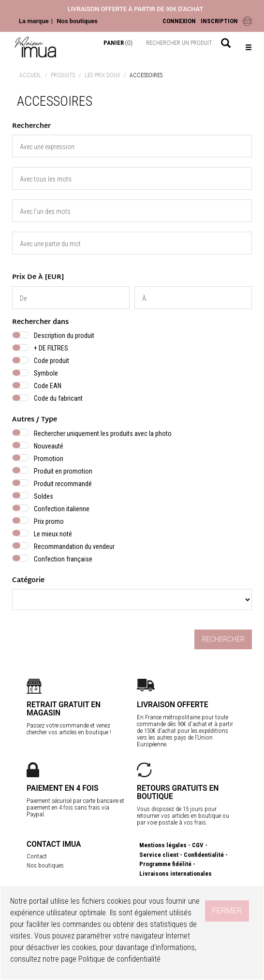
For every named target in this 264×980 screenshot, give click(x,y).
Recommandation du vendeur (74, 546)
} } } (132, 600)
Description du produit (64, 336)
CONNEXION (179, 21)
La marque (34, 21)
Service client (159, 855)
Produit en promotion (63, 471)
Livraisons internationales (176, 874)
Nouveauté (49, 446)
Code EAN (48, 386)
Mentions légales (163, 845)
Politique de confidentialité (119, 959)
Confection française (63, 559)
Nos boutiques (77, 21)
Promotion (49, 459)
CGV (198, 845)
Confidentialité (204, 855)
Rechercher (223, 639)
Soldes (44, 496)
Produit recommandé (63, 484)
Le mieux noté (53, 534)
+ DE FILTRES (51, 348)
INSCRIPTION (219, 21)
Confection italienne (62, 509)
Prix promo (49, 521)
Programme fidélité (165, 864)
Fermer (227, 911)
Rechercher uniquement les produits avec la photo (103, 434)
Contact (37, 856)
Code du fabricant (58, 398)
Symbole (46, 373)
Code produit (51, 361)
